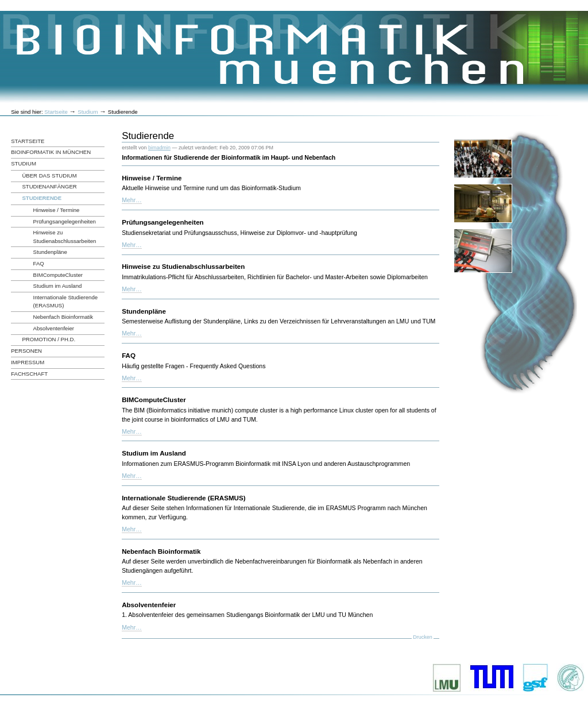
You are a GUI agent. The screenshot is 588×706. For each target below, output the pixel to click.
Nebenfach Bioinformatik (161, 551)
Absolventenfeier (149, 605)
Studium (88, 112)
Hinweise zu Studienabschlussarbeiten (183, 266)
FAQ (129, 355)
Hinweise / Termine (152, 178)
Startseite (56, 112)
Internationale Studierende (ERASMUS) (183, 498)
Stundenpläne (144, 311)
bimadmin (159, 148)
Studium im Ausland (154, 453)
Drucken (422, 637)
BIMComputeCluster (154, 400)
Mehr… (132, 200)
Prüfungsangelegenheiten (163, 222)
